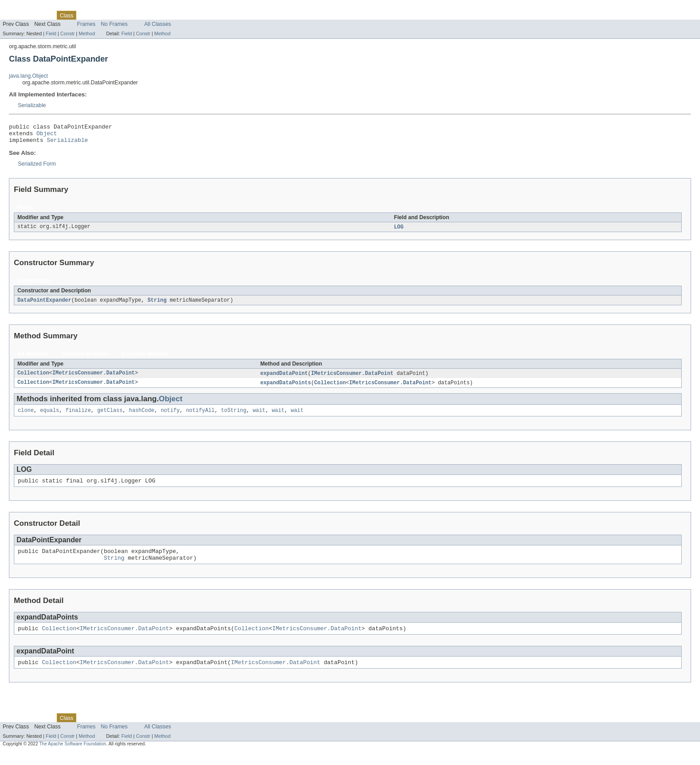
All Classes (158, 24)
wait (259, 417)
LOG (398, 231)
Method (87, 33)
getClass (110, 417)
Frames (86, 24)
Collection (33, 378)
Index (153, 15)
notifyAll (200, 417)
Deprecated (127, 15)
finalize (78, 417)
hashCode (142, 417)
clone (26, 417)
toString (234, 417)
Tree (102, 15)
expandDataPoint (284, 378)
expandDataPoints (286, 388)
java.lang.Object (28, 76)
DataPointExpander (44, 305)
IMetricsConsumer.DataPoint (94, 378)
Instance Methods (85, 359)
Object (47, 136)
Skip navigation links (25, 8)
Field (51, 33)
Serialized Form (37, 168)
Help (170, 15)
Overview (14, 15)
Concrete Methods (146, 359)
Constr (67, 33)
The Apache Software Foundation (73, 757)
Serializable (32, 105)
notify (170, 417)
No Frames (114, 24)
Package (41, 15)
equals (50, 417)
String (157, 305)
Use (86, 15)
